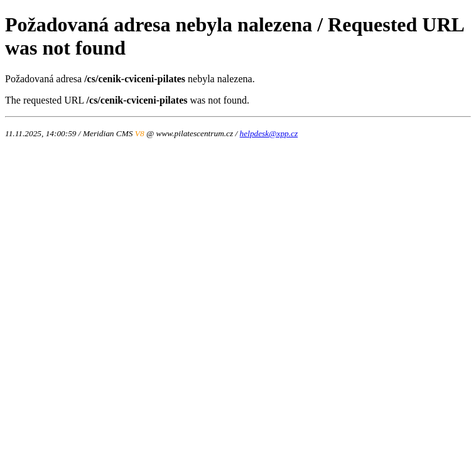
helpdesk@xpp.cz (269, 133)
